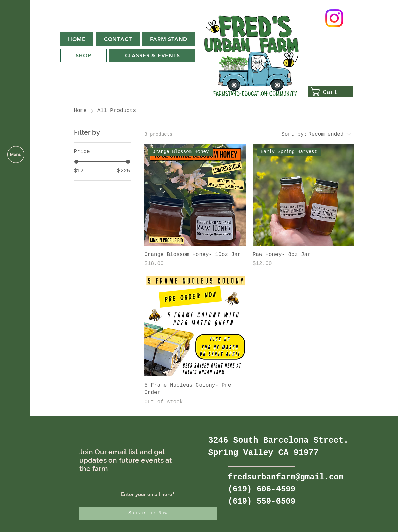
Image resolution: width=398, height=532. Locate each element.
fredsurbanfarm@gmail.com (286, 477)
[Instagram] (334, 18)
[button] (16, 155)
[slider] (76, 162)
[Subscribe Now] (148, 513)
